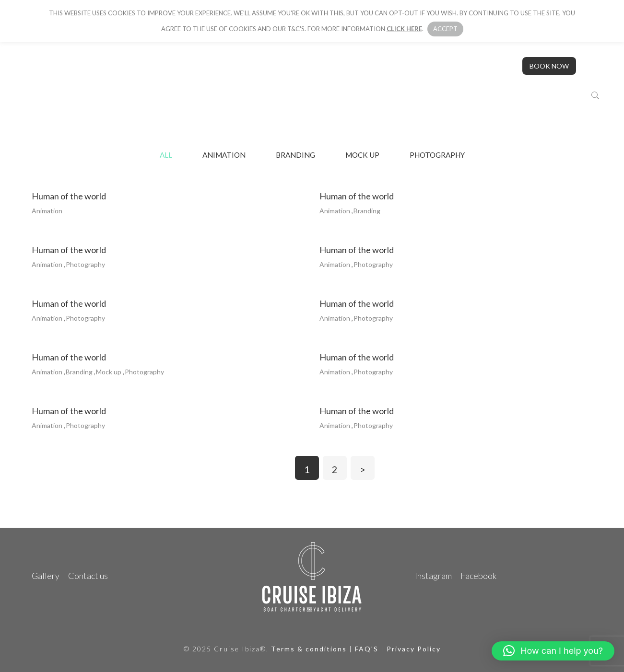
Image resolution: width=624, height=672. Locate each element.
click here (404, 29)
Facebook (478, 576)
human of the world (69, 196)
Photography (437, 155)
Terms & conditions (309, 649)
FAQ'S (367, 649)
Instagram (433, 576)
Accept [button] (445, 29)
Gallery (46, 576)
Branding (295, 155)
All (166, 155)
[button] (553, 651)
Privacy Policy (414, 649)
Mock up (362, 155)
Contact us (88, 576)
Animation (224, 155)
